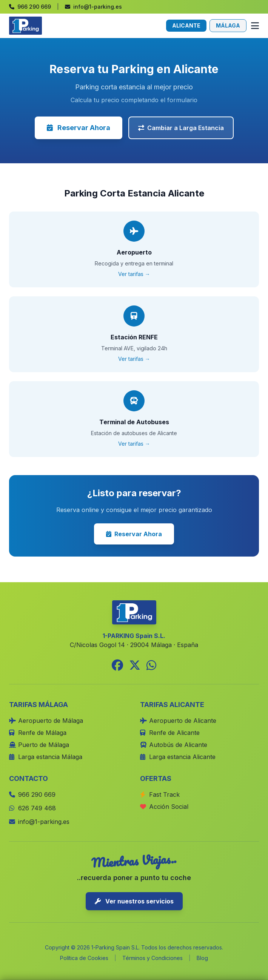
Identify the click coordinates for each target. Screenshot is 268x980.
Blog (202, 958)
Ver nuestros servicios (134, 901)
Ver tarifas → (134, 274)
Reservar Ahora (79, 128)
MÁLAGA (228, 25)
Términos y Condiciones (152, 958)
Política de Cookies (84, 958)
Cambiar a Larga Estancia (181, 128)
